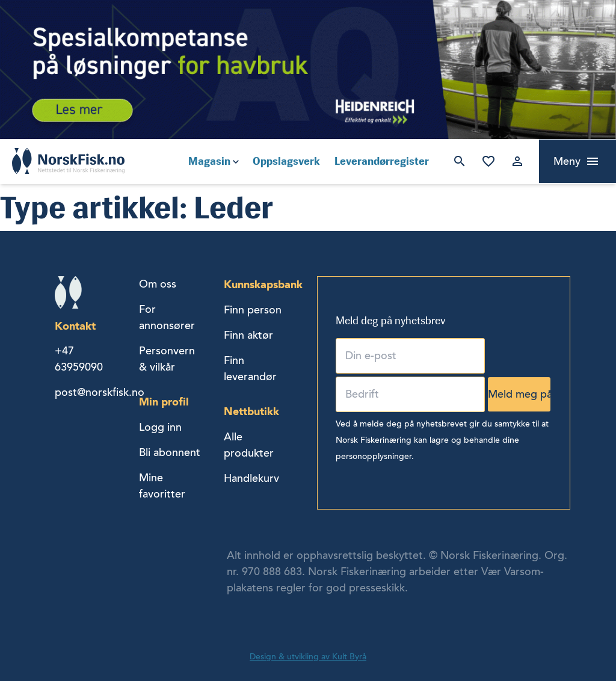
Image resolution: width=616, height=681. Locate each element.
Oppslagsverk (286, 161)
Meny (567, 161)
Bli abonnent (170, 452)
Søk (460, 161)
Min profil (164, 402)
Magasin (209, 161)
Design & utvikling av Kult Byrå (308, 657)
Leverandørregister (382, 161)
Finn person (253, 310)
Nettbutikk (251, 411)
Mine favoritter (488, 161)
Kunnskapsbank (263, 284)
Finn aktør (248, 335)
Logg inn (517, 161)
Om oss (158, 284)
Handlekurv (251, 478)
